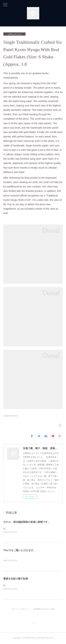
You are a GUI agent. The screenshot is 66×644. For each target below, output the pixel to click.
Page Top (33, 624)
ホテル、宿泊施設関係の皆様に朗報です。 (27, 522)
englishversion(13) (11, 416)
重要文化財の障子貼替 (16, 579)
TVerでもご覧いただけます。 (20, 551)
